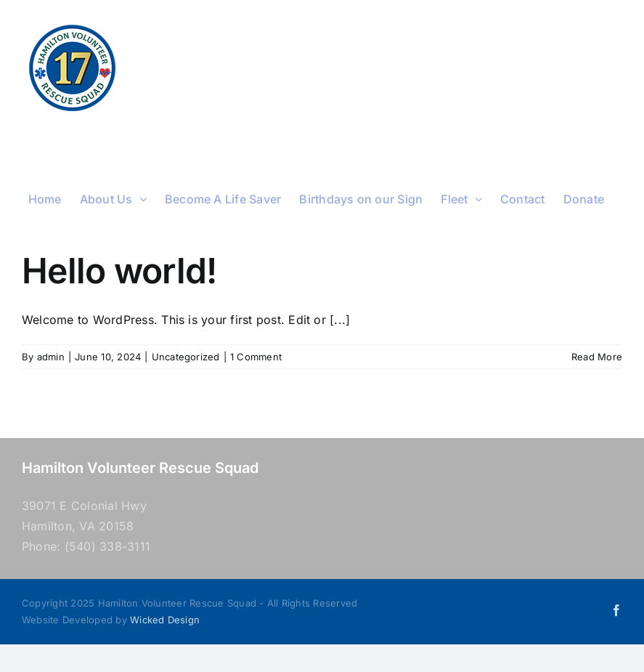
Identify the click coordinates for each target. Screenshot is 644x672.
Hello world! (119, 271)
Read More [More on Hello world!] (597, 357)
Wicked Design (165, 620)
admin (51, 357)
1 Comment (256, 357)
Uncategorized (186, 357)
